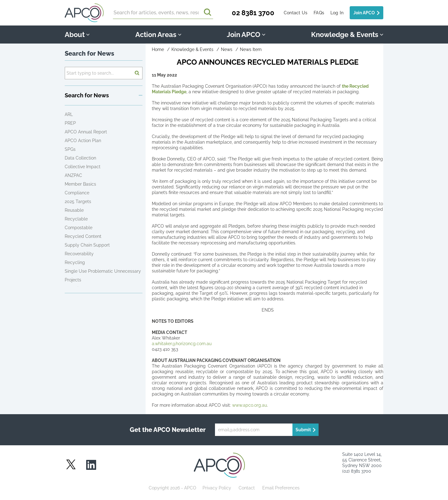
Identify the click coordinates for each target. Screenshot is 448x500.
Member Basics (80, 184)
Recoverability (79, 254)
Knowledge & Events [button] (347, 35)
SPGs (70, 149)
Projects (73, 280)
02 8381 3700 (253, 13)
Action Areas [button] (158, 35)
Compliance (77, 193)
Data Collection (80, 158)
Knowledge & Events (192, 49)
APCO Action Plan (83, 141)
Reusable (74, 210)
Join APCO (364, 13)
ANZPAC (73, 175)
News (227, 49)
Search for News (89, 53)
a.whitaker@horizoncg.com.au (182, 344)
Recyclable (76, 219)
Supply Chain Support (87, 245)
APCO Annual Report (86, 132)
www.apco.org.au (250, 405)
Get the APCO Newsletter (168, 430)
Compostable (79, 228)
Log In (337, 13)
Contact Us (296, 13)
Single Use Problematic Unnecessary (103, 271)
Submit (303, 430)
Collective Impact (83, 167)
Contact (247, 488)
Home (158, 49)
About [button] (77, 35)
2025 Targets (78, 201)
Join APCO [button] (246, 35)
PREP (70, 123)
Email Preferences (281, 488)
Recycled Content (83, 236)
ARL (69, 114)
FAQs (319, 13)
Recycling (75, 262)
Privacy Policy (217, 488)
